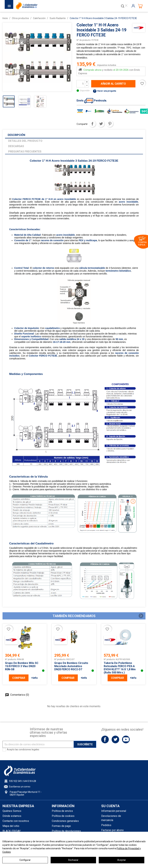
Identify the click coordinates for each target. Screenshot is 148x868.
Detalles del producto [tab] (25, 141)
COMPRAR (19, 678)
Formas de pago (61, 826)
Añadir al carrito (113, 84)
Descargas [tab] (16, 146)
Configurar (25, 860)
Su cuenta (110, 806)
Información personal (114, 811)
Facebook (105, 739)
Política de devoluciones (66, 831)
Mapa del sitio (11, 826)
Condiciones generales (65, 821)
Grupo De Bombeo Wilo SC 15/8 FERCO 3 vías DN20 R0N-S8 (22, 666)
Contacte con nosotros (16, 821)
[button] (141, 616)
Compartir (92, 124)
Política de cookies (63, 816)
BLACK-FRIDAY (12, 831)
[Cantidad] (81, 84)
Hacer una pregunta (104, 91)
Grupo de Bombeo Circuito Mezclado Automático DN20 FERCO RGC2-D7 (71, 666)
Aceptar (122, 860)
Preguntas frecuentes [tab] (25, 152)
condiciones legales (29, 749)
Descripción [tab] (16, 135)
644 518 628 (30, 781)
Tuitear (101, 124)
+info (34, 678)
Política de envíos (62, 811)
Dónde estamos (12, 816)
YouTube (126, 739)
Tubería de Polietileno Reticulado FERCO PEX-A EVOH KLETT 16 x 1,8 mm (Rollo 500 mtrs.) (120, 668)
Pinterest (110, 124)
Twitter (115, 739)
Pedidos (106, 825)
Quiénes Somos (12, 811)
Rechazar (73, 860)
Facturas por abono (112, 830)
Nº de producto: (84, 40)
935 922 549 (15, 781)
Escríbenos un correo (20, 787)
